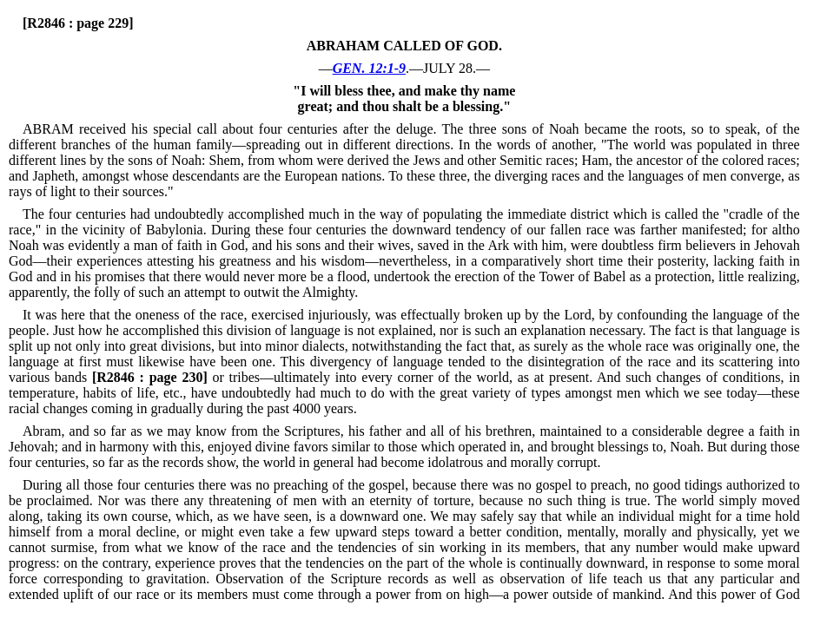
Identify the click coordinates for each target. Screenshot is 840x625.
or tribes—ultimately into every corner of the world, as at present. (342, 377)
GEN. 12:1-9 (369, 68)
